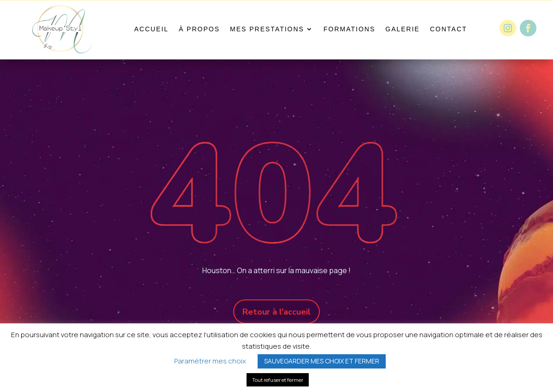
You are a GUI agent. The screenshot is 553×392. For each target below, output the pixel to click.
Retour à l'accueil (276, 312)
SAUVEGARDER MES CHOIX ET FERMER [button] (322, 361)
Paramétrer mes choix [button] (210, 361)
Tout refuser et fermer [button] (278, 380)
